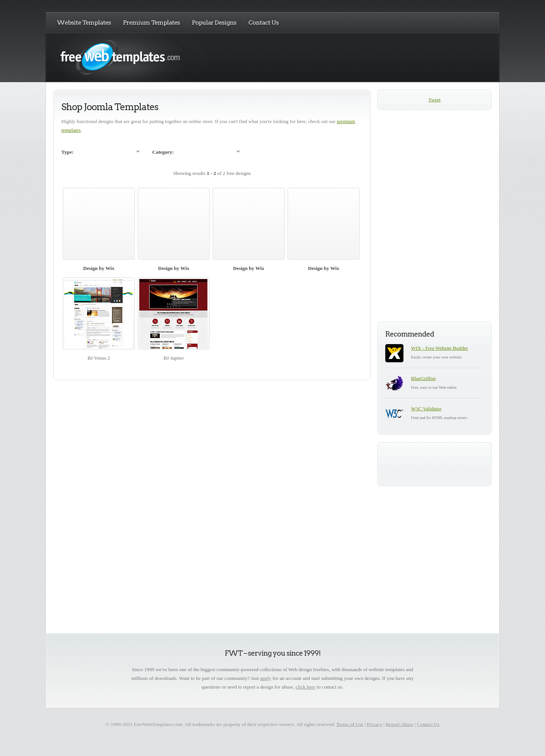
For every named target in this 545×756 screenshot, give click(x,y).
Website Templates (84, 23)
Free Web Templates (128, 57)
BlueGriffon (423, 378)
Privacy (374, 724)
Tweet (434, 100)
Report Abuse (399, 724)
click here (305, 687)
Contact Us (263, 23)
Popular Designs (214, 23)
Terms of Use (350, 724)
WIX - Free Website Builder (439, 348)
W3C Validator (426, 409)
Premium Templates (151, 23)
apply (266, 678)
